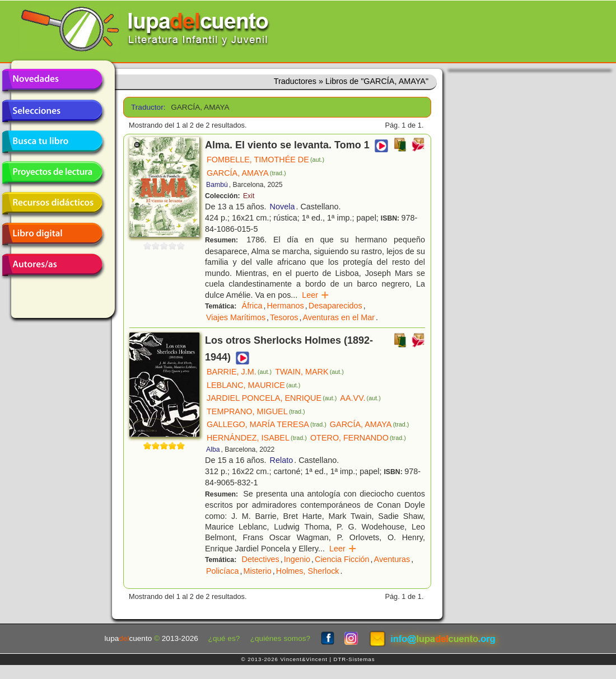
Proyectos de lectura (52, 172)
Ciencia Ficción (342, 559)
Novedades (52, 80)
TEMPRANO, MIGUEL (256, 411)
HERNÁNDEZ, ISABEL (257, 438)
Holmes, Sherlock (308, 571)
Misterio (257, 571)
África (252, 306)
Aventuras (392, 559)
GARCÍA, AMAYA (246, 173)
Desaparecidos (335, 306)
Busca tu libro (52, 142)
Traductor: (147, 107)
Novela (283, 207)
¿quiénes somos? (280, 638)
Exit (249, 196)
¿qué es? (224, 638)
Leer (316, 295)
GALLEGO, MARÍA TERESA (267, 424)
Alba (213, 449)
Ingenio (297, 559)
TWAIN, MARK (309, 372)
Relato (282, 460)
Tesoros (284, 317)
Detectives (261, 559)
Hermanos (285, 306)
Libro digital (52, 234)
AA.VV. (360, 398)
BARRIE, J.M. (239, 372)
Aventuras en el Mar (339, 317)
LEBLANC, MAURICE (253, 385)
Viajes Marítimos (236, 317)
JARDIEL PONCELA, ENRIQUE (272, 398)
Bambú (217, 185)
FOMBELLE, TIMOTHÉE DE (265, 160)
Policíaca (222, 571)
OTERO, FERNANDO (358, 438)
